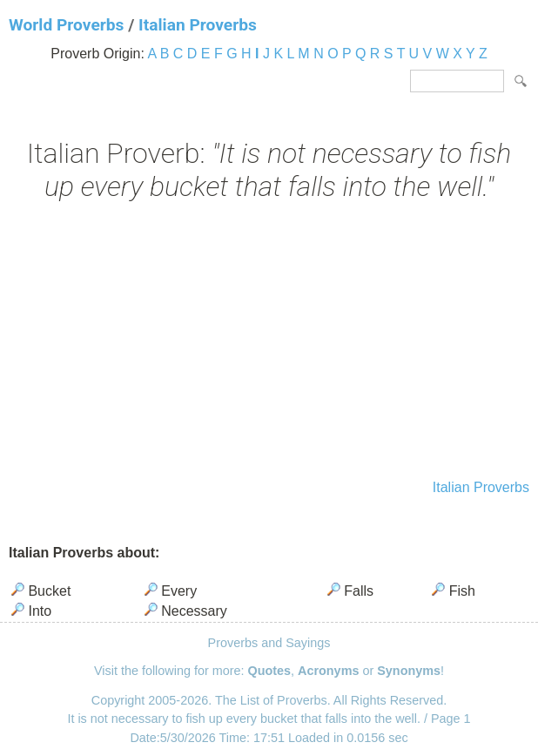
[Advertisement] (269, 342)
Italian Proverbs (198, 25)
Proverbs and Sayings (269, 643)
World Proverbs (66, 25)
